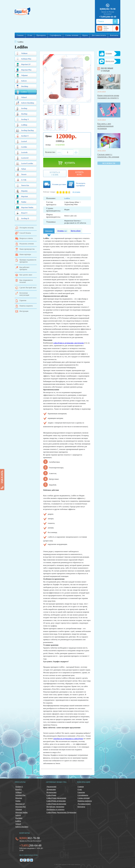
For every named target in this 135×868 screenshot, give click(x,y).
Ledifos (21, 92)
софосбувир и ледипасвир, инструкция (69, 343)
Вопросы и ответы (26, 238)
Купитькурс (80, 173)
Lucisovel (22, 158)
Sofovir (21, 81)
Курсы (85, 35)
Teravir (21, 175)
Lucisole (22, 153)
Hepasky (22, 191)
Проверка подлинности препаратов (28, 261)
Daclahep (22, 87)
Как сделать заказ (26, 275)
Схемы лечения (72, 35)
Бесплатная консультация (24, 294)
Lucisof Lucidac (25, 164)
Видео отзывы (111, 61)
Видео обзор (76, 231)
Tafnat (21, 169)
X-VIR (21, 180)
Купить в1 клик (55, 174)
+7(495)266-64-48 (108, 17)
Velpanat (22, 76)
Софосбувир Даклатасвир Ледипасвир (61, 812)
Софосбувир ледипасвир (56, 801)
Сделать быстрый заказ (28, 288)
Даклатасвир (51, 787)
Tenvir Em (22, 186)
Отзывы (62, 231)
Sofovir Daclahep (25, 103)
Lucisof (21, 142)
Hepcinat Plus (24, 70)
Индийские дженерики (55, 807)
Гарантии (23, 300)
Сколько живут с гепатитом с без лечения (108, 156)
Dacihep (22, 114)
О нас (30, 35)
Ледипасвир (51, 789)
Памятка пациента (26, 306)
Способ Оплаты (25, 233)
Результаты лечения (27, 244)
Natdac (21, 202)
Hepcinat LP (23, 65)
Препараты (41, 35)
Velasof (21, 98)
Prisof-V (22, 213)
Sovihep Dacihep (25, 131)
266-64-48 (30, 845)
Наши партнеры (25, 254)
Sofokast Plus (24, 59)
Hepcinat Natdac (25, 208)
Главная (20, 35)
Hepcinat (22, 197)
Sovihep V (22, 120)
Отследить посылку (27, 228)
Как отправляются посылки (26, 281)
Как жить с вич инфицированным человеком (105, 126)
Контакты (114, 35)
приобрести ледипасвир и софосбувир (68, 739)
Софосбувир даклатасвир (56, 798)
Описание (49, 231)
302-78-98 (30, 838)
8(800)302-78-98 (108, 9)
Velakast (22, 54)
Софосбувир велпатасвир (56, 804)
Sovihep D (22, 219)
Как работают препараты (24, 268)
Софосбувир (51, 795)
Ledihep (22, 125)
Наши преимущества (27, 249)
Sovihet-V (22, 136)
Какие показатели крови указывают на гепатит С (108, 97)
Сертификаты (55, 35)
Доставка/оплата (99, 35)
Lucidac (22, 147)
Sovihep (22, 109)
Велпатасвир (51, 792)
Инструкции (24, 311)
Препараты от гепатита (55, 809)
